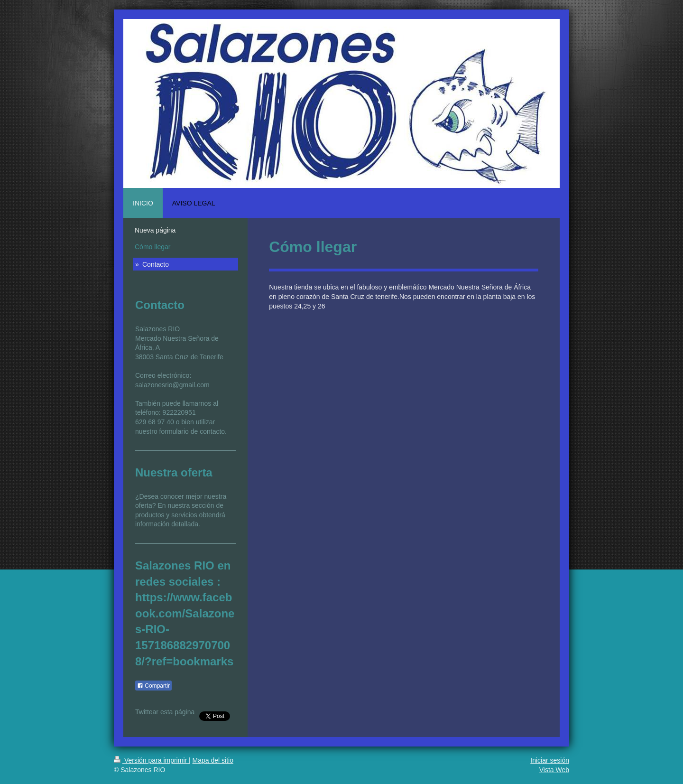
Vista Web (554, 770)
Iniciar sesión (550, 760)
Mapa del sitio (213, 760)
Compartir (153, 686)
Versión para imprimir (151, 760)
